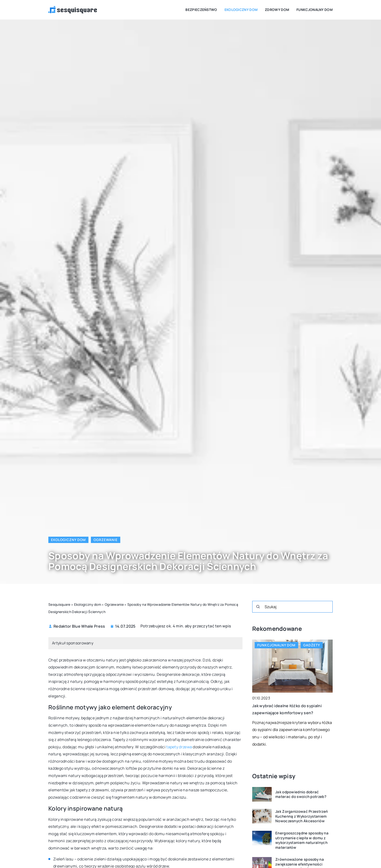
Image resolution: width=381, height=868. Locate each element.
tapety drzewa (179, 747)
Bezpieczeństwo (201, 10)
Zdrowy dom (277, 10)
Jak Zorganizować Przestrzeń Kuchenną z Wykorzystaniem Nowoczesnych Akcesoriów (302, 816)
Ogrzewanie (106, 540)
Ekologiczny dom (241, 10)
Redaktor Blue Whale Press (79, 626)
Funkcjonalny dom (315, 10)
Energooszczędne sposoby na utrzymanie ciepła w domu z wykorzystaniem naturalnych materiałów (302, 840)
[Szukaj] (258, 607)
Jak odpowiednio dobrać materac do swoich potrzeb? (301, 794)
